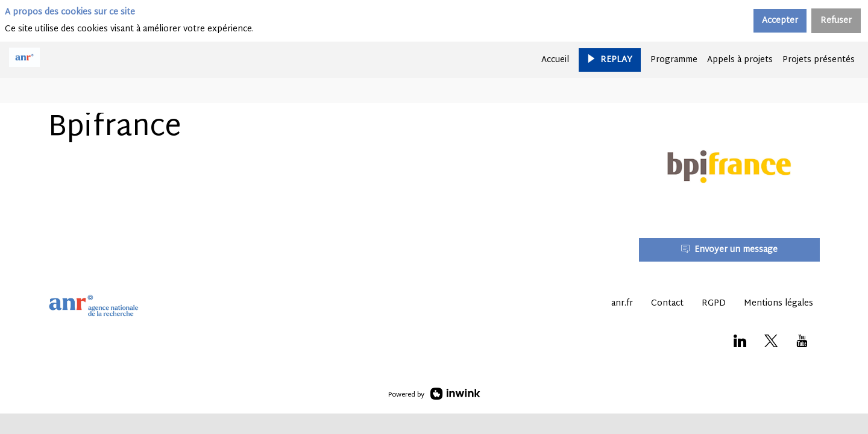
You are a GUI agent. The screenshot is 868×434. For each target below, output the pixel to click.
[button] (610, 59)
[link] (555, 60)
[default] (674, 60)
